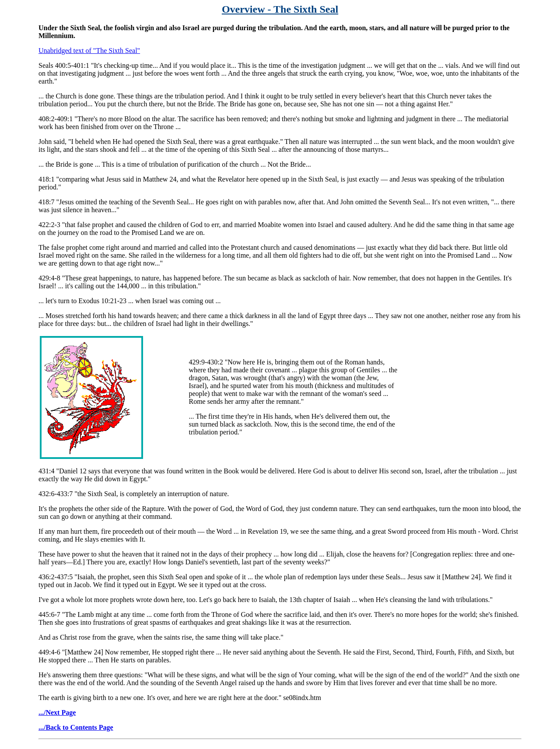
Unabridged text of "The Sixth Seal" (89, 51)
